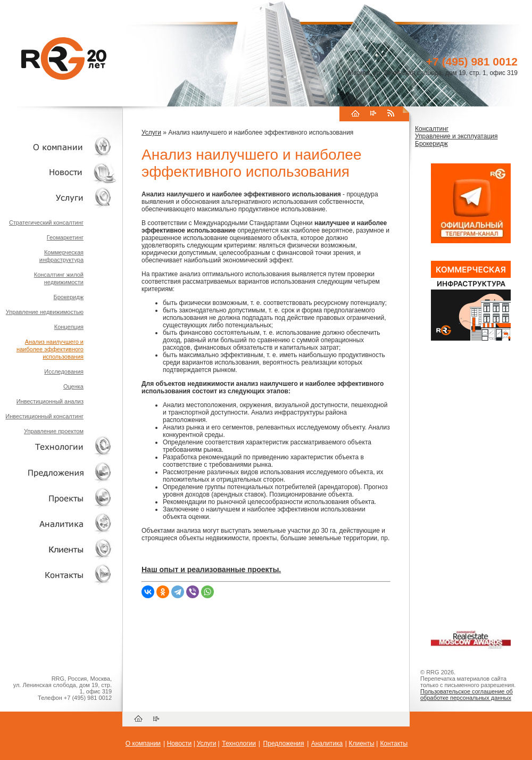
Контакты (394, 744)
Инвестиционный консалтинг (44, 416)
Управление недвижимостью (45, 312)
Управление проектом (54, 431)
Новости (179, 744)
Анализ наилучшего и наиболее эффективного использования (50, 349)
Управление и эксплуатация (456, 136)
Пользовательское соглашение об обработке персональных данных (467, 695)
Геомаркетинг (65, 237)
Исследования (64, 371)
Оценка (73, 386)
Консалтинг (432, 129)
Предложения (284, 744)
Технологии (239, 744)
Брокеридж (68, 297)
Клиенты (361, 744)
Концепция (69, 327)
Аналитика (327, 744)
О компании (143, 744)
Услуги (151, 133)
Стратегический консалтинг (46, 222)
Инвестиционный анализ (50, 401)
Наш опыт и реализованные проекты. (211, 569)
